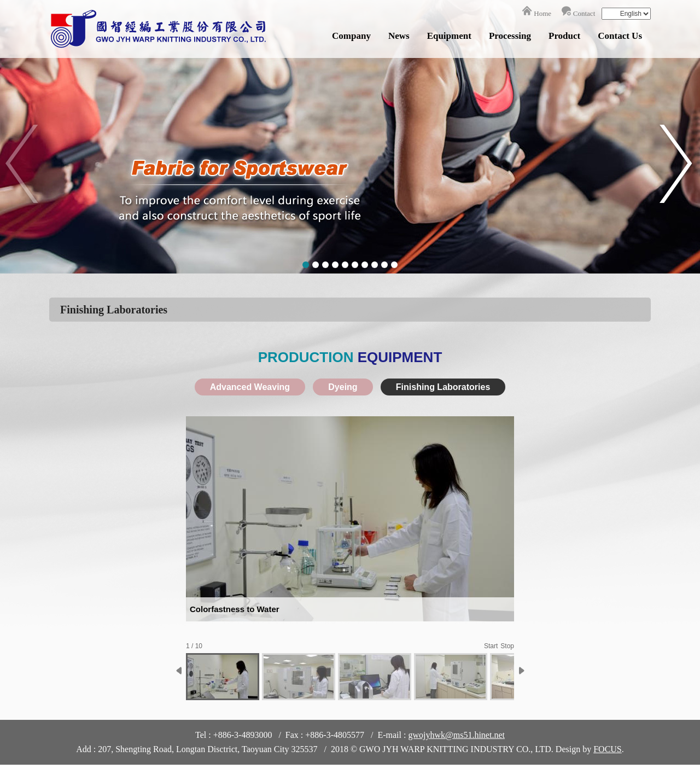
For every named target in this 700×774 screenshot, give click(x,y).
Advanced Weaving (250, 387)
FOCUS (608, 749)
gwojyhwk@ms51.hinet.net (456, 735)
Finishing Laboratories (443, 387)
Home (542, 13)
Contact (584, 13)
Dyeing (343, 387)
